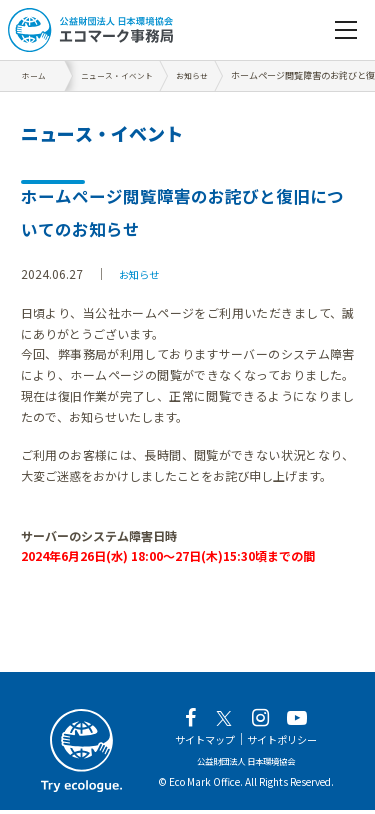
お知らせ (143, 273)
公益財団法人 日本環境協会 (246, 764)
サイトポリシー (288, 743)
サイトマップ (198, 743)
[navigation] (346, 30)
